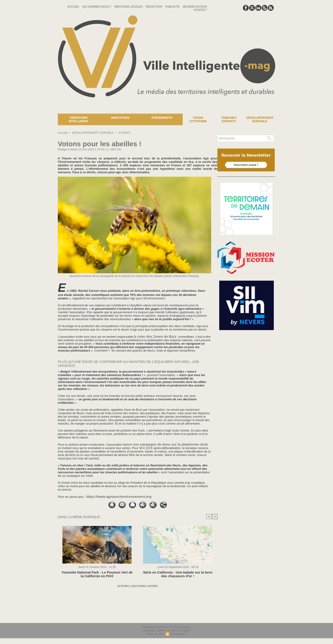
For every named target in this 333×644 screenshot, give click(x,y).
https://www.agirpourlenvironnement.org (115, 496)
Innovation (120, 118)
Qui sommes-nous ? (97, 7)
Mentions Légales (129, 7)
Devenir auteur (195, 7)
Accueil (74, 7)
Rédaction (154, 7)
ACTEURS (120, 585)
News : (5, 110)
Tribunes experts (229, 119)
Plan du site (155, 633)
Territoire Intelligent (79, 119)
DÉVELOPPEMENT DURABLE (91, 133)
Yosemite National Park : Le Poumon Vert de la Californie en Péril (97, 574)
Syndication (178, 633)
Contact (200, 10)
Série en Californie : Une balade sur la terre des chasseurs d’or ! (178, 574)
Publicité (173, 7)
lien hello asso (261, 616)
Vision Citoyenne (198, 119)
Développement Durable (260, 119)
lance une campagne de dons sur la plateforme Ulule (161, 444)
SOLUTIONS (139, 585)
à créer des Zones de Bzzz (153, 336)
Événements (162, 118)
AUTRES (120, 133)
